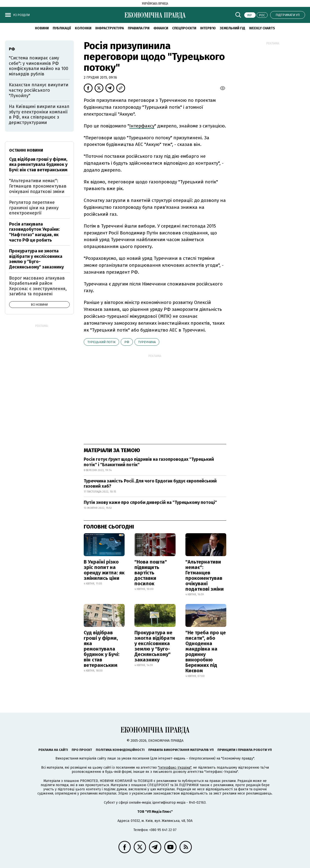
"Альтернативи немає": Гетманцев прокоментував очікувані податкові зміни (205, 575)
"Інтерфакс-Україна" (175, 768)
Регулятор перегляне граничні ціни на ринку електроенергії (34, 208)
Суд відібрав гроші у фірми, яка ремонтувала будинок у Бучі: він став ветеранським (102, 649)
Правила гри (139, 28)
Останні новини (26, 150)
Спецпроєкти (184, 28)
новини (42, 28)
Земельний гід (232, 28)
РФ (127, 342)
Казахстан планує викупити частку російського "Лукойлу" (39, 90)
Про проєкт (82, 750)
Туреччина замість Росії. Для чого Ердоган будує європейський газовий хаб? (150, 484)
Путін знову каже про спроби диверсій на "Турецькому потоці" (150, 502)
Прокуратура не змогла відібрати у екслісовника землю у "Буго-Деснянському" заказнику (155, 646)
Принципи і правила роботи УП (245, 750)
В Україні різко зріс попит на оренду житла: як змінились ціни (104, 570)
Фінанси (161, 28)
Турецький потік (101, 342)
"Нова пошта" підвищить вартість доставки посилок (151, 573)
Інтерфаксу (142, 126)
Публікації (62, 28)
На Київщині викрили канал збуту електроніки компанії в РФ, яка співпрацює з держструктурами (39, 115)
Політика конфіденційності (120, 750)
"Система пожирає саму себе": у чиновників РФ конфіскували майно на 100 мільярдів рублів (39, 66)
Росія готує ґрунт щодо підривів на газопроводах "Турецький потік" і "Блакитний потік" (149, 462)
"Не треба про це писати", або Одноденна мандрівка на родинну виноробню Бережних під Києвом (206, 652)
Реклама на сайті (53, 750)
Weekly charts (262, 28)
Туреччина (147, 342)
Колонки (83, 28)
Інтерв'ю (208, 28)
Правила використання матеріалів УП (181, 750)
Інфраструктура (110, 28)
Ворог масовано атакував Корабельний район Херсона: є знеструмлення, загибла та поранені (38, 286)
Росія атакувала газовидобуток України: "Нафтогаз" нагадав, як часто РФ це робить (34, 232)
